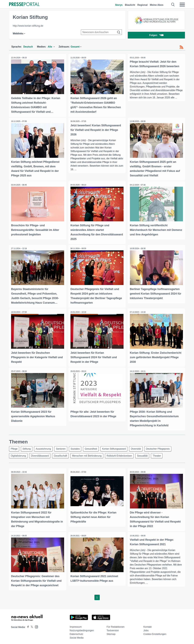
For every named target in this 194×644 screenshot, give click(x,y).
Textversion (113, 629)
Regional (142, 5)
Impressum (76, 626)
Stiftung (28, 448)
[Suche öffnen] (173, 5)
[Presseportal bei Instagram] (36, 626)
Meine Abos (157, 5)
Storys (119, 5)
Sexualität (147, 455)
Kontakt (147, 626)
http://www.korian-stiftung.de (28, 26)
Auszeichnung (45, 448)
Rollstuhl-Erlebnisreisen (123, 455)
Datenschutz (76, 633)
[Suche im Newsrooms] (101, 32)
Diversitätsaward (41, 455)
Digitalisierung (19, 455)
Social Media (77, 637)
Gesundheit (95, 448)
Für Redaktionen (115, 626)
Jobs (146, 629)
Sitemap (111, 633)
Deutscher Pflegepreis (165, 448)
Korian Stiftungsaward (119, 448)
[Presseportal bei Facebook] (27, 626)
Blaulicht (130, 5)
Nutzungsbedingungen (82, 629)
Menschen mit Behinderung (90, 455)
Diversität (142, 448)
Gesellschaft (62, 455)
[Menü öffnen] (182, 5)
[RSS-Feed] (181, 47)
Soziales (79, 448)
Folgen (156, 35)
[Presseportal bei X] (31, 626)
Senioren (64, 448)
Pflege (14, 448)
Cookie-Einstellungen (155, 633)
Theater (162, 455)
